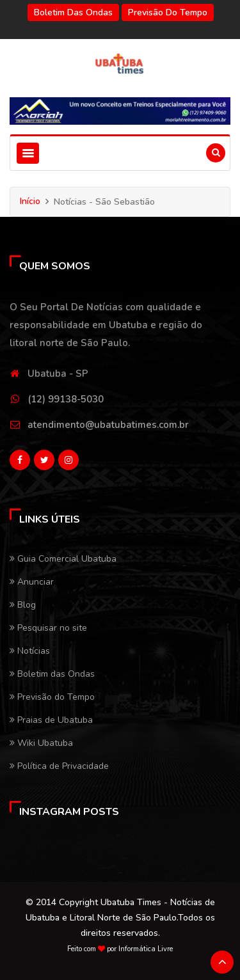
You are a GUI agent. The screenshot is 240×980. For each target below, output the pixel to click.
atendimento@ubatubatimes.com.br (108, 425)
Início (30, 201)
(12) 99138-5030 (66, 399)
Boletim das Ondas (73, 12)
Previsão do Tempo (168, 12)
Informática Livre (146, 949)
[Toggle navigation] (28, 153)
